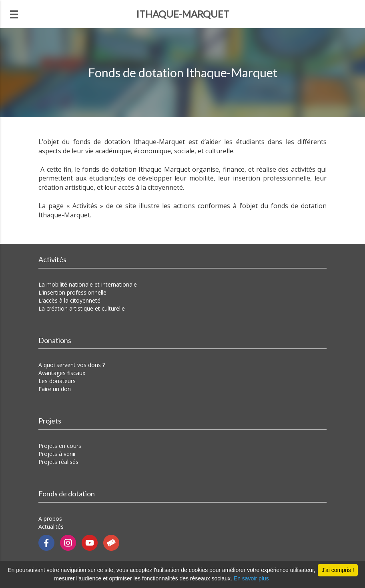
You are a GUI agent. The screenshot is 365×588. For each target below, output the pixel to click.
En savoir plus (251, 578)
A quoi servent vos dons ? (72, 365)
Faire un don (55, 389)
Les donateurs (57, 381)
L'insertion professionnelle (72, 292)
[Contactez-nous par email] (113, 542)
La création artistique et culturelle (82, 308)
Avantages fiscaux (62, 373)
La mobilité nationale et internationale (88, 284)
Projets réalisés (58, 462)
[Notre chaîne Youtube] (92, 542)
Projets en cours (60, 446)
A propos (50, 519)
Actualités (51, 527)
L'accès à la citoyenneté (69, 300)
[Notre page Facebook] (49, 542)
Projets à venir (57, 454)
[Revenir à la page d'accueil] (182, 14)
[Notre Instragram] (71, 542)
